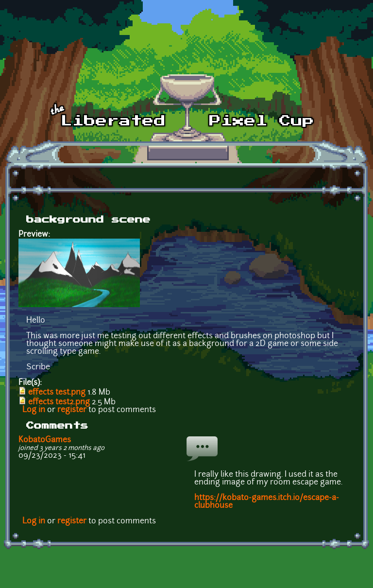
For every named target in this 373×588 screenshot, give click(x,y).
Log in (34, 410)
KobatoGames (45, 440)
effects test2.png (59, 402)
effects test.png (57, 393)
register (72, 410)
